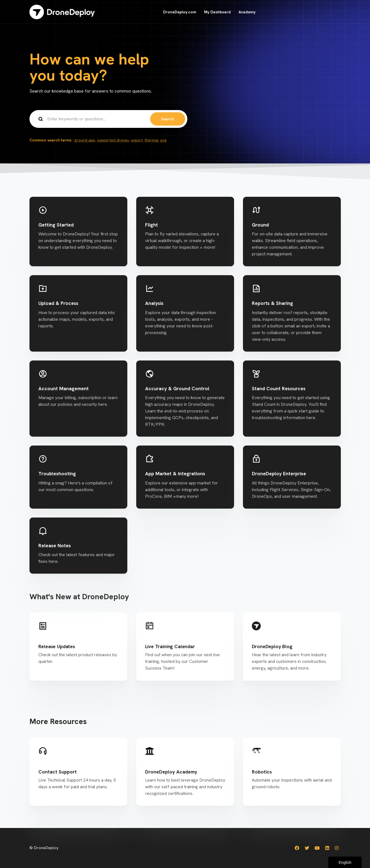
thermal (152, 140)
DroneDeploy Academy (171, 772)
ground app (85, 140)
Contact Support (58, 772)
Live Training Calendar (170, 646)
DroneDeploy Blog (272, 646)
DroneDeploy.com (180, 12)
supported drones (113, 140)
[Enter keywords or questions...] (108, 119)
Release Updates (57, 646)
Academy (247, 12)
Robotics (262, 772)
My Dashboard (217, 12)
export (137, 140)
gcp (164, 140)
